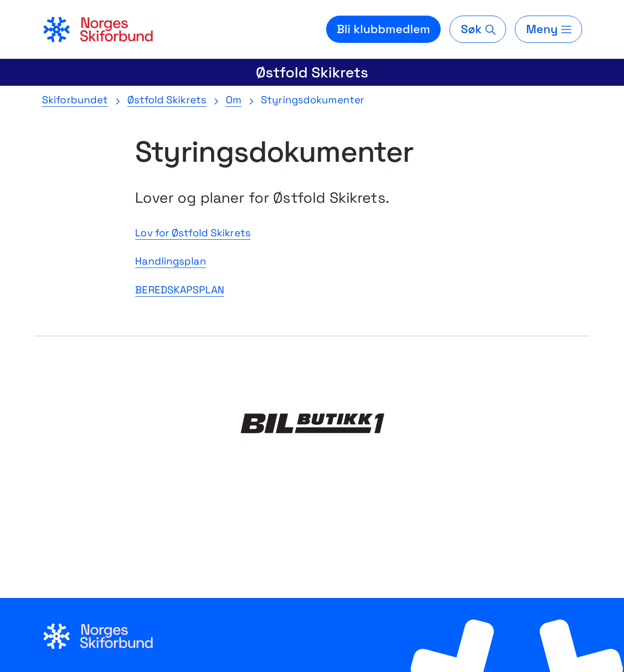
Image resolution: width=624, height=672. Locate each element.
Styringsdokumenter (312, 100)
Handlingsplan (170, 261)
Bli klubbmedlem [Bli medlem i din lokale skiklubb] (384, 29)
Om (234, 100)
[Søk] (478, 29)
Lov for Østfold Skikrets (193, 233)
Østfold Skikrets (312, 72)
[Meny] (548, 29)
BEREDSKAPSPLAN (179, 290)
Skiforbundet (75, 100)
